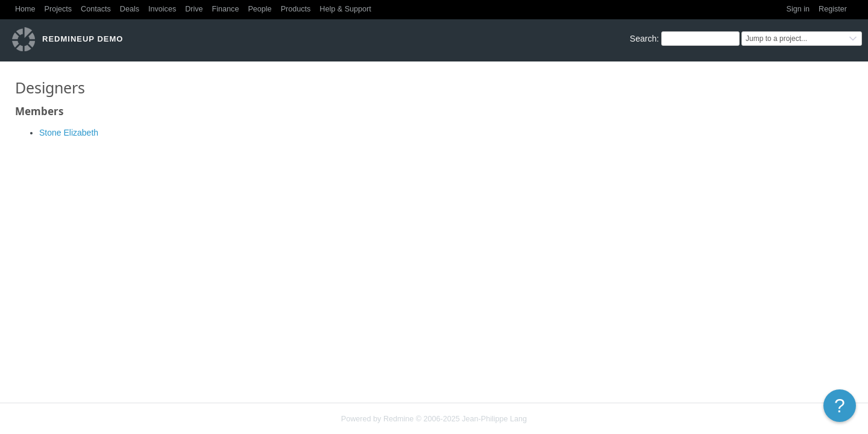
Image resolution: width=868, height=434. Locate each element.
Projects (58, 9)
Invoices (162, 9)
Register (833, 9)
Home (25, 9)
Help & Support (345, 9)
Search (643, 39)
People (259, 9)
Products (296, 9)
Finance (226, 9)
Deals (130, 9)
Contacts (96, 9)
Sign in (798, 9)
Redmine (398, 419)
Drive (194, 9)
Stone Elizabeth (69, 133)
